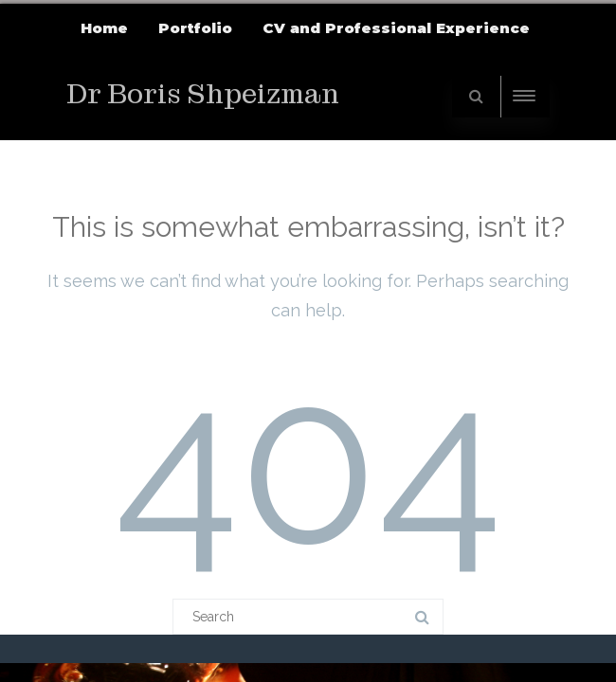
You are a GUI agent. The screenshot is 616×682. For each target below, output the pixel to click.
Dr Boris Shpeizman (203, 94)
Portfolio (195, 28)
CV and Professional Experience (396, 28)
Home (104, 28)
